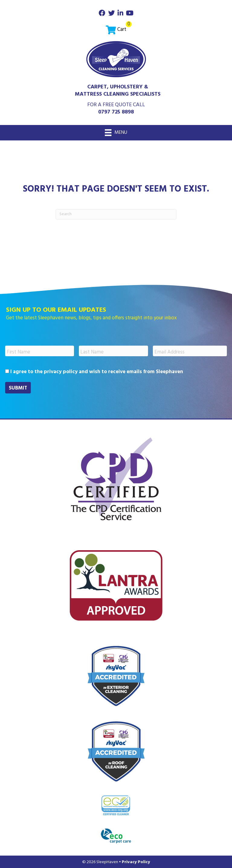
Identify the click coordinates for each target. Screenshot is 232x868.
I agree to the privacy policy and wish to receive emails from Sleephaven (97, 372)
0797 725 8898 (116, 112)
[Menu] (116, 133)
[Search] (116, 214)
